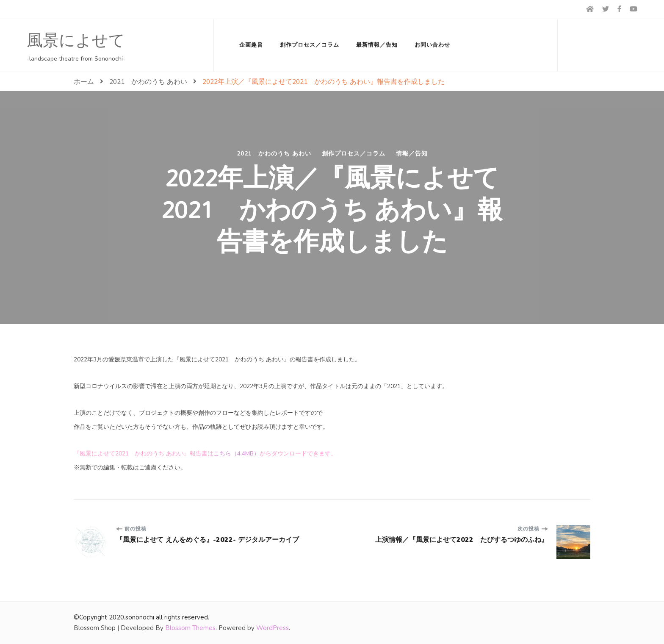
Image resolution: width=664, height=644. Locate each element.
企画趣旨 (251, 45)
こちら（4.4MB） (237, 454)
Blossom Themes (190, 628)
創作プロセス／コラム (310, 45)
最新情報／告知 (377, 45)
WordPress (273, 628)
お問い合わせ (432, 45)
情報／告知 (412, 154)
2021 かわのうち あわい (274, 154)
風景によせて (76, 41)
